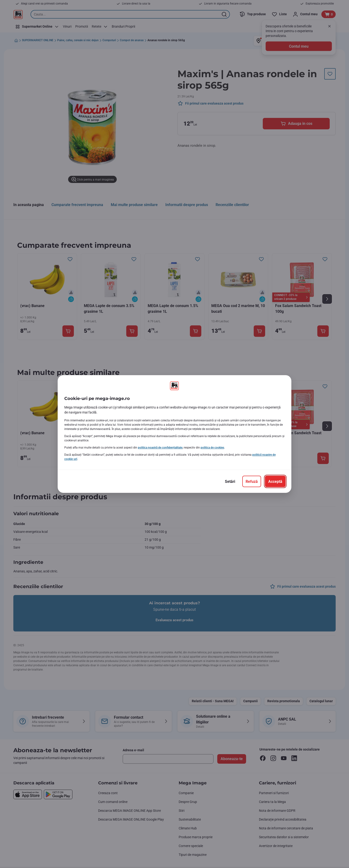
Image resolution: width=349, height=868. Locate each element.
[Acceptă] (275, 481)
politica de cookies (212, 448)
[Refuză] (252, 481)
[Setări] (230, 481)
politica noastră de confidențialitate (160, 448)
